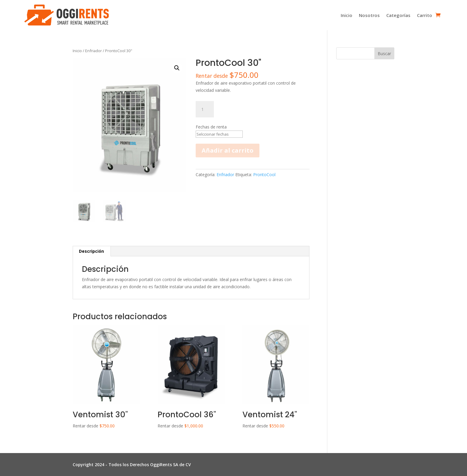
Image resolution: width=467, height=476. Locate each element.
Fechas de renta (211, 127)
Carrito (425, 15)
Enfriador (94, 51)
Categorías (398, 15)
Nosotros (369, 15)
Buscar (384, 54)
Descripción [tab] (91, 251)
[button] (177, 68)
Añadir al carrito (228, 164)
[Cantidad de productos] (205, 109)
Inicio (347, 15)
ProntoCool (264, 188)
